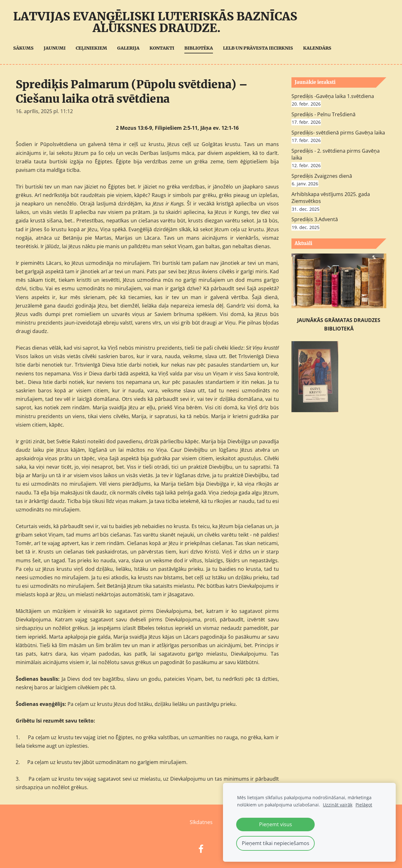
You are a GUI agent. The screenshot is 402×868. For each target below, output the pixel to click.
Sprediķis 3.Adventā (315, 219)
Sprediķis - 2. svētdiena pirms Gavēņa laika (336, 154)
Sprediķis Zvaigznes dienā (322, 176)
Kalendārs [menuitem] (320, 48)
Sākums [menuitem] (26, 48)
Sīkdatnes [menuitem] (201, 822)
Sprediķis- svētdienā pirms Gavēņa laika (338, 133)
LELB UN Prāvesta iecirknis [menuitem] (261, 48)
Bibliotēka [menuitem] (201, 48)
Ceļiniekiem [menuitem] (94, 48)
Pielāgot (364, 805)
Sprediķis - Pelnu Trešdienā (323, 114)
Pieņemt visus (276, 824)
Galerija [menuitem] (131, 48)
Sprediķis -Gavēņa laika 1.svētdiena (333, 96)
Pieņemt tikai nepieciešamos (276, 843)
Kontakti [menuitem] (164, 48)
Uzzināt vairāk (338, 805)
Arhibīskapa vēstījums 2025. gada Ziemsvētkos (331, 198)
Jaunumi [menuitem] (57, 48)
